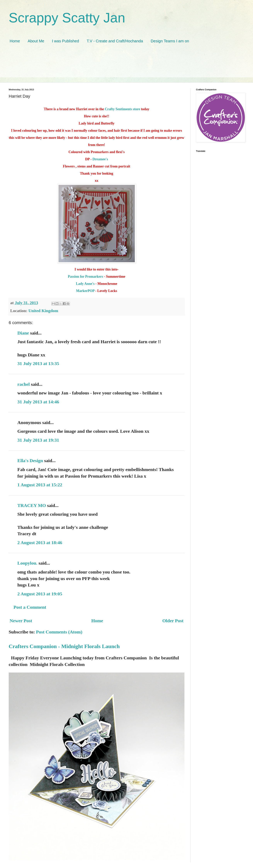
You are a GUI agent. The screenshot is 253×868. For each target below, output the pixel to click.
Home (15, 41)
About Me (36, 41)
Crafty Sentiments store (123, 109)
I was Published (65, 41)
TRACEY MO (32, 505)
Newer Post (21, 621)
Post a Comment (30, 607)
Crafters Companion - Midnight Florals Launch (64, 646)
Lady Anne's (85, 284)
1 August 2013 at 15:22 (40, 485)
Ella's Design (30, 461)
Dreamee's (100, 159)
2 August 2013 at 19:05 (40, 594)
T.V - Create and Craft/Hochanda (115, 41)
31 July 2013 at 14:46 (38, 402)
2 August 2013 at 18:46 (40, 543)
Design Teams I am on (170, 41)
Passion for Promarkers (86, 277)
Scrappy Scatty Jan (67, 18)
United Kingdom (43, 311)
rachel (24, 384)
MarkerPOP (85, 291)
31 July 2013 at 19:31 (38, 440)
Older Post (173, 621)
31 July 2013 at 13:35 (38, 364)
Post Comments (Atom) (59, 632)
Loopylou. (27, 563)
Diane (23, 333)
